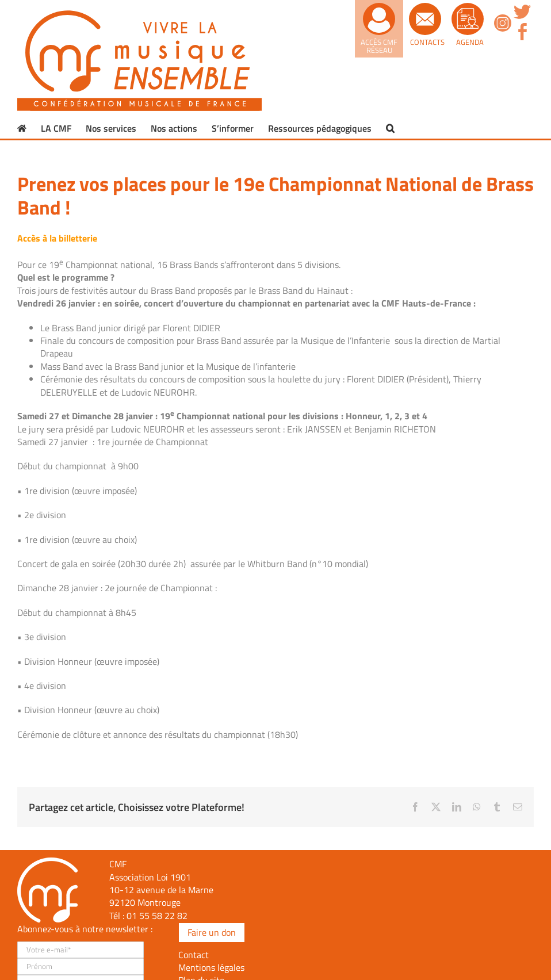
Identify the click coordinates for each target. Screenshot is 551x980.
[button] (390, 128)
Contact (194, 955)
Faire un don (212, 932)
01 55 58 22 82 (157, 916)
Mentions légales (211, 967)
